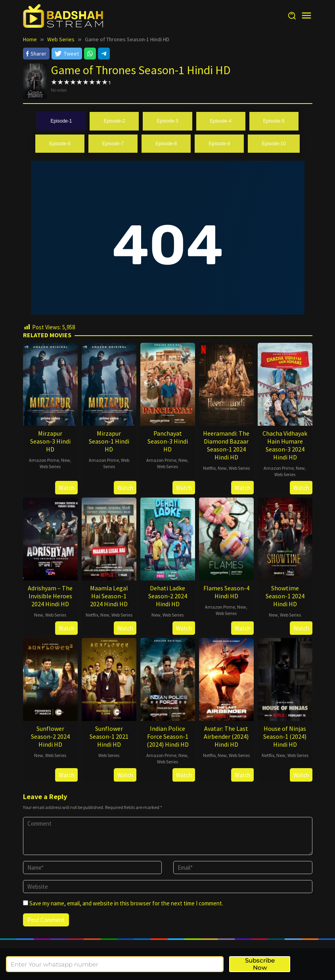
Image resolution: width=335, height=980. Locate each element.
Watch (67, 488)
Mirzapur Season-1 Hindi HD (109, 441)
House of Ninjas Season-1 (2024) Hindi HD (285, 736)
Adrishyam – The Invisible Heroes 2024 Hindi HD (50, 596)
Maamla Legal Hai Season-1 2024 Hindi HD (109, 596)
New (66, 460)
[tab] (61, 121)
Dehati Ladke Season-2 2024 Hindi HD (168, 596)
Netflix (209, 468)
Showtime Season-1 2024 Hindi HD (285, 596)
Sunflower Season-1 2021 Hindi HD (109, 736)
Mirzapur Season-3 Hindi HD (50, 441)
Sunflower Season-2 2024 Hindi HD (50, 736)
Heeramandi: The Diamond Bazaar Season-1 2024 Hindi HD (226, 445)
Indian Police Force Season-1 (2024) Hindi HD (168, 736)
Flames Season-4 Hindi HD (226, 592)
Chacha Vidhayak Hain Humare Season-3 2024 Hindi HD (285, 445)
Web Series (50, 466)
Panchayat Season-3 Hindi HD (168, 441)
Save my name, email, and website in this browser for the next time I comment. (126, 903)
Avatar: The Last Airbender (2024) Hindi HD (226, 736)
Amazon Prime (44, 460)
